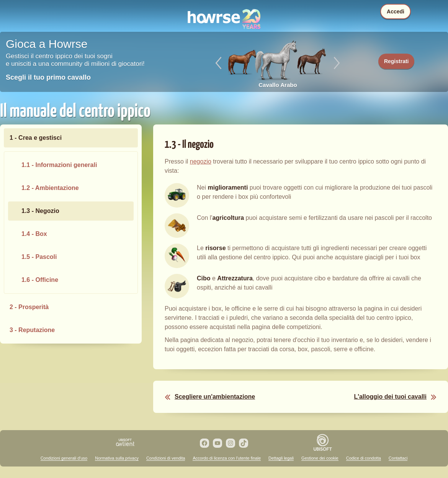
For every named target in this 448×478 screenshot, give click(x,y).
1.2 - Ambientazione (50, 188)
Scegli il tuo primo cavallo (48, 77)
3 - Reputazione (32, 330)
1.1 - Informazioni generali (59, 165)
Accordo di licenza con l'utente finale (227, 458)
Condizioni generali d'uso (64, 458)
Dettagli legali (281, 458)
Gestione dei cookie (320, 458)
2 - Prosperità (29, 307)
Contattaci (398, 458)
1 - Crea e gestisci (36, 138)
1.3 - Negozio (40, 211)
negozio (201, 161)
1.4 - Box (34, 234)
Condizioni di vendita (166, 458)
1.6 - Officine (40, 280)
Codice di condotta (364, 458)
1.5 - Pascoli (39, 257)
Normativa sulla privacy (117, 458)
